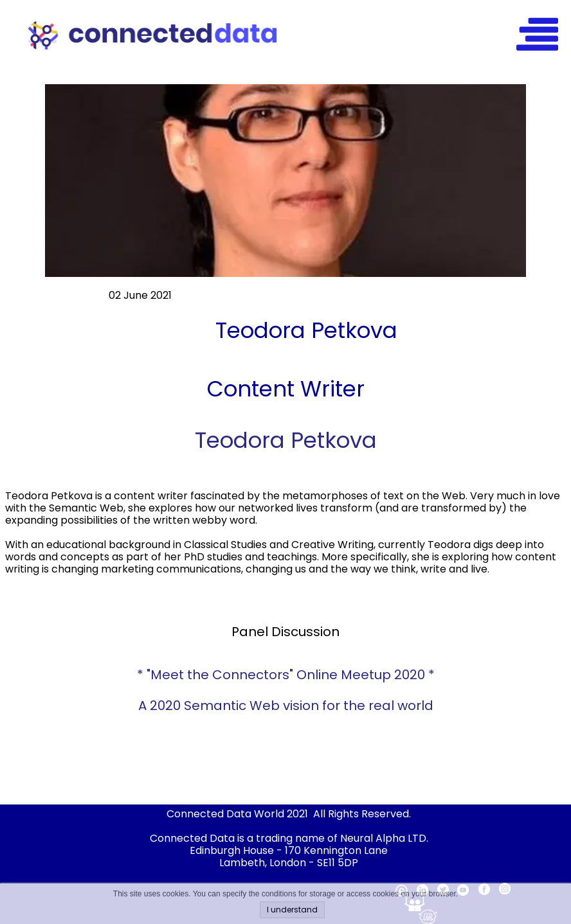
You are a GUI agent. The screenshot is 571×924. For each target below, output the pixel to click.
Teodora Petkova (286, 440)
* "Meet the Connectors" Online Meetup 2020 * (286, 675)
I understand (292, 910)
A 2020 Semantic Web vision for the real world (286, 706)
